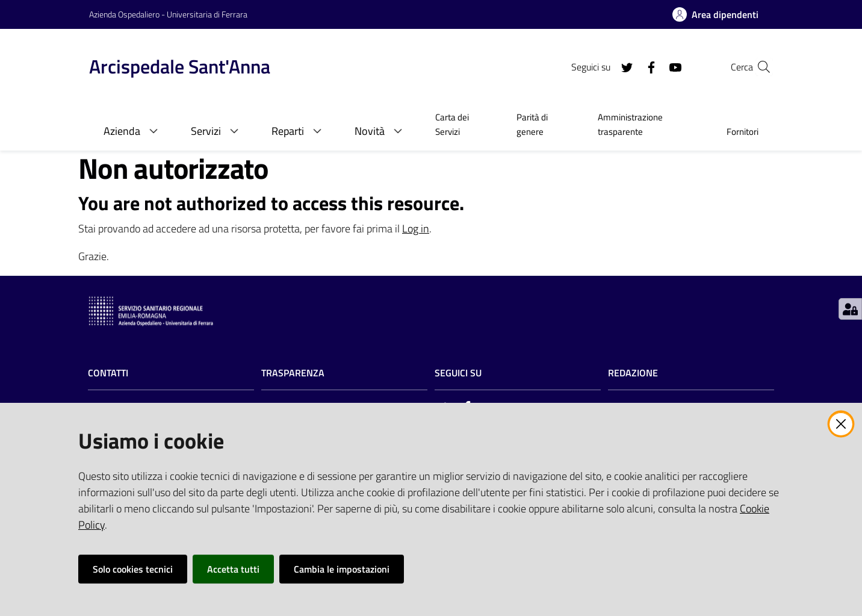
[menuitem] (461, 126)
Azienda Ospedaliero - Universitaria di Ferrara (168, 14)
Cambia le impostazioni (342, 569)
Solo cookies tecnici (133, 569)
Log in (416, 229)
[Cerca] (758, 67)
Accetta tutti (233, 569)
